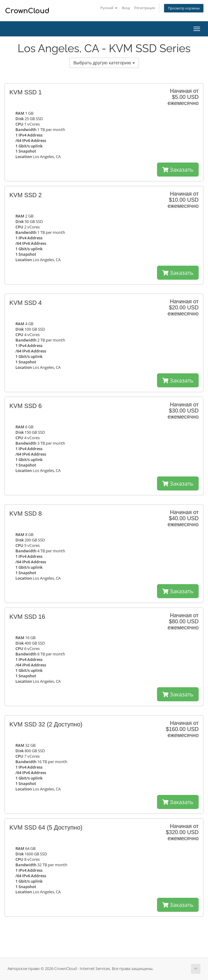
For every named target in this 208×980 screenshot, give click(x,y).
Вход (126, 8)
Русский (109, 8)
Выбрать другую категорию (104, 63)
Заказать (178, 170)
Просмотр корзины (184, 8)
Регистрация (145, 8)
